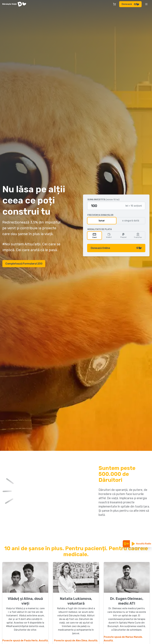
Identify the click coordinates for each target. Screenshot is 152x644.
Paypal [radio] (123, 235)
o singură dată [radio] (131, 221)
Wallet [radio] (109, 235)
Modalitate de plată (100, 229)
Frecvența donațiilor (100, 215)
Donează (130, 4)
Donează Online (116, 248)
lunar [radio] (102, 221)
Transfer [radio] (138, 235)
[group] (116, 221)
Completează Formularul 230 (24, 264)
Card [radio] (94, 235)
